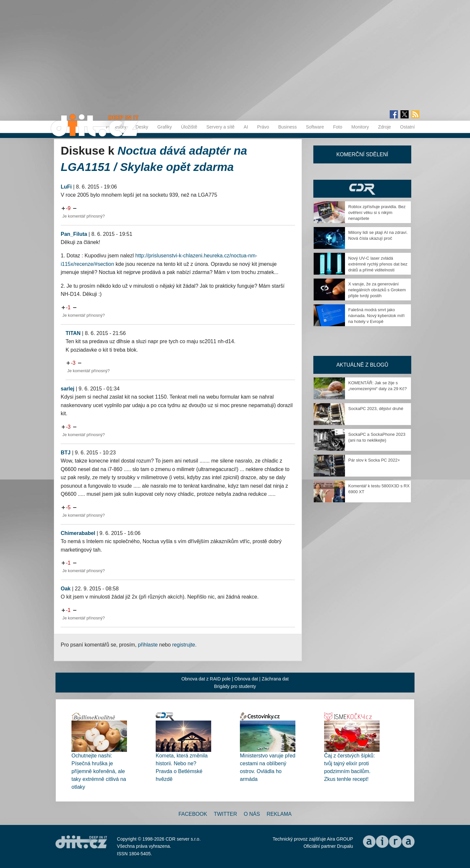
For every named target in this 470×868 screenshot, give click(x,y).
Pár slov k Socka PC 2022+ (374, 460)
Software (315, 127)
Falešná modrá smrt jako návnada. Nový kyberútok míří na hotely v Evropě (376, 316)
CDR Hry (362, 189)
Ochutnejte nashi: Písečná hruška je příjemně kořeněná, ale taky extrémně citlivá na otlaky (99, 771)
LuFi (66, 187)
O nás (252, 814)
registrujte (184, 645)
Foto (337, 127)
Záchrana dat (275, 679)
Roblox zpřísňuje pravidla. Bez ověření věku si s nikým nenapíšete (377, 213)
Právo (263, 127)
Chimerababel (78, 533)
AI (246, 127)
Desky (142, 127)
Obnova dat (246, 679)
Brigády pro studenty (235, 686)
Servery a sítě (220, 127)
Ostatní (407, 127)
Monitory (360, 127)
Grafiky (164, 127)
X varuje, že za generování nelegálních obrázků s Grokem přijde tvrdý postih (377, 290)
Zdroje (384, 127)
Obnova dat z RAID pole (206, 679)
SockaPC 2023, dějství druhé (376, 409)
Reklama (279, 814)
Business (287, 127)
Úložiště (189, 127)
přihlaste (148, 645)
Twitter (225, 814)
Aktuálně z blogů (362, 365)
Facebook (193, 814)
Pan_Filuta (74, 234)
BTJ (66, 453)
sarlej (68, 389)
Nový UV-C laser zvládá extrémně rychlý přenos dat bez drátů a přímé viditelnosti (378, 264)
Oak (66, 589)
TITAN (73, 333)
